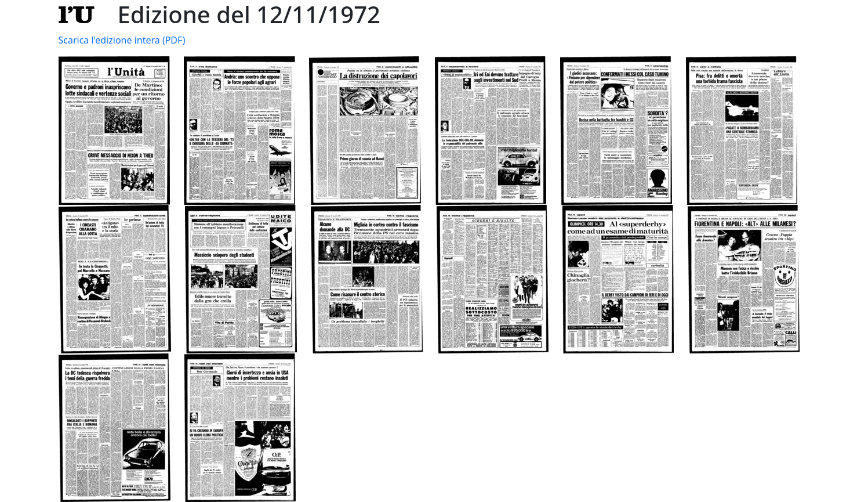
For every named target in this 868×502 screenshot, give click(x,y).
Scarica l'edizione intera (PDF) (122, 40)
